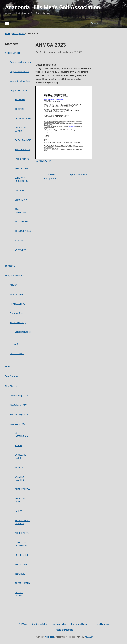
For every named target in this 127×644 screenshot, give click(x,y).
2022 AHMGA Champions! (49, 177)
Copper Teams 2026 (19, 90)
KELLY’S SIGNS (21, 168)
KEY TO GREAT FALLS (21, 500)
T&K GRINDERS (22, 564)
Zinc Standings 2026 (19, 414)
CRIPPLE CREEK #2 (23, 489)
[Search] (103, 23)
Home (8, 34)
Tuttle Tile (19, 241)
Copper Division (13, 53)
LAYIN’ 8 (19, 511)
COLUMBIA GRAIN (23, 118)
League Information (15, 276)
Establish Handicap (23, 332)
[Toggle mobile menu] (7, 24)
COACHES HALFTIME (20, 478)
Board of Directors (18, 294)
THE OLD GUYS (22, 222)
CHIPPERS (19, 109)
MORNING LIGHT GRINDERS (22, 522)
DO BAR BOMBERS (23, 140)
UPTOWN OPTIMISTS (20, 594)
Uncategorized (18, 34)
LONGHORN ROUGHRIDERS (21, 179)
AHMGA (13, 285)
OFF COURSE (21, 190)
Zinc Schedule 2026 (19, 405)
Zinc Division (11, 386)
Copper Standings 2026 (20, 81)
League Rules (16, 344)
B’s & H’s (19, 446)
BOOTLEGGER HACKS (21, 456)
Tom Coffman (12, 376)
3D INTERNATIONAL (22, 435)
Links (8, 366)
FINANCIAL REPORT (19, 304)
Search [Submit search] (118, 23)
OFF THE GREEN (22, 533)
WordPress (49, 637)
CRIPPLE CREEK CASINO (22, 129)
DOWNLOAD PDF (44, 161)
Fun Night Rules (17, 313)
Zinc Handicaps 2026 (19, 396)
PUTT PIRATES (21, 555)
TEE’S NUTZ (20, 574)
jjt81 (41, 52)
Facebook (10, 266)
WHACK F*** (20, 250)
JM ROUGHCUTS (22, 159)
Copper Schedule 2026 (20, 72)
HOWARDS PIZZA (23, 150)
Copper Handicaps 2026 (20, 62)
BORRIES (19, 467)
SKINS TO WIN (21, 200)
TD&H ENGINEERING (21, 211)
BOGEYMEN (20, 100)
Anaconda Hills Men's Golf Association (53, 7)
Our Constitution (17, 354)
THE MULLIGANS (22, 583)
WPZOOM (89, 637)
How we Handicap (18, 323)
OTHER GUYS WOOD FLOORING (23, 544)
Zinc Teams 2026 (17, 424)
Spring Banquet (80, 175)
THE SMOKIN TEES (23, 231)
